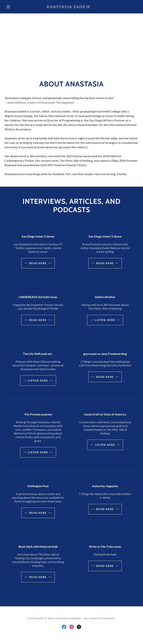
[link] (69, 7)
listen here (38, 380)
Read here (38, 263)
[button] (8, 7)
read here (105, 377)
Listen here (105, 320)
